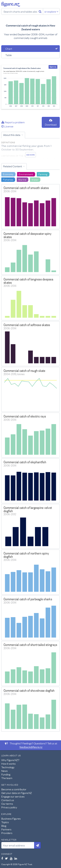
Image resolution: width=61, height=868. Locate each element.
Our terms (7, 804)
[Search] (40, 11)
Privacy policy (9, 807)
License (7, 126)
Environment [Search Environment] (26, 174)
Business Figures (11, 818)
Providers (7, 833)
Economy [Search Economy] (8, 174)
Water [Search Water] (35, 179)
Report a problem (13, 122)
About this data (12, 135)
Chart (9, 49)
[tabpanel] (30, 87)
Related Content (13, 166)
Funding (6, 774)
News (4, 771)
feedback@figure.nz (31, 747)
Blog (4, 826)
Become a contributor (14, 789)
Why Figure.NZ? (10, 760)
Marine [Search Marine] (22, 179)
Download (51, 123)
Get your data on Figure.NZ (17, 793)
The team (7, 778)
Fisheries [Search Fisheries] (8, 179)
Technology (8, 767)
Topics (5, 822)
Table (9, 55)
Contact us (8, 800)
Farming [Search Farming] (43, 174)
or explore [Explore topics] (51, 11)
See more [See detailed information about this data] (30, 155)
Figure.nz (11, 4)
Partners (6, 829)
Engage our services (13, 796)
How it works (8, 764)
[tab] (30, 49)
